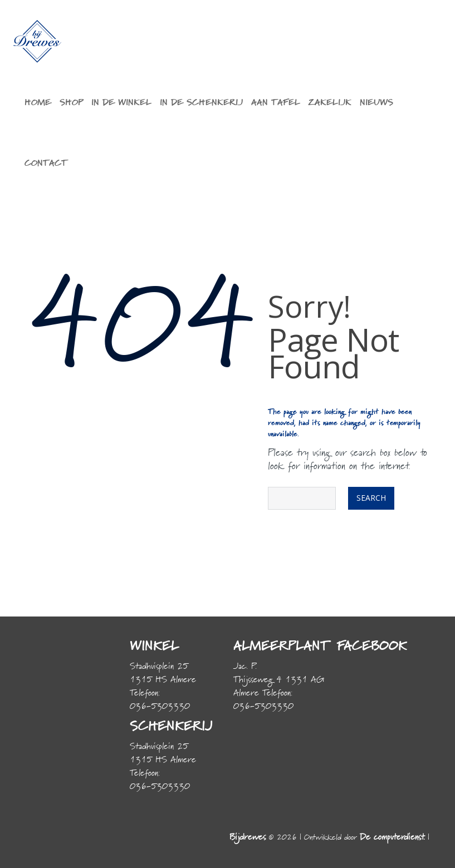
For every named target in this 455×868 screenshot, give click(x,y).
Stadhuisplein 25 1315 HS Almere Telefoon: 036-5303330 (163, 687)
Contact (46, 164)
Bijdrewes (248, 837)
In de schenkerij (201, 103)
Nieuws (376, 103)
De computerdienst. (392, 837)
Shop (71, 103)
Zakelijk (330, 103)
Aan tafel (276, 103)
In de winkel (121, 103)
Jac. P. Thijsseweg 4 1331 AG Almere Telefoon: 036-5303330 (279, 687)
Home (38, 103)
